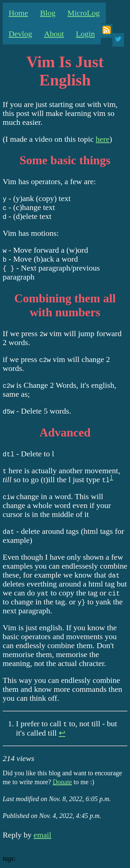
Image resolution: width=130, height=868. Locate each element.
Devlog (20, 34)
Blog (48, 13)
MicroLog (83, 13)
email (42, 835)
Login (85, 34)
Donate (62, 782)
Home (18, 13)
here (103, 139)
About (54, 34)
